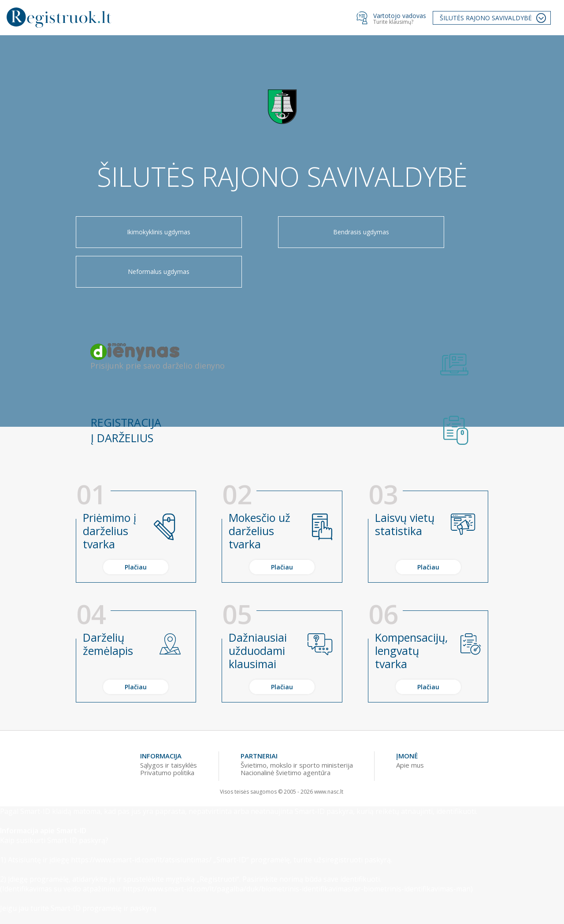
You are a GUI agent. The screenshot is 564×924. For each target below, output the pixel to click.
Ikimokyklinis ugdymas (132, 238)
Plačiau (136, 539)
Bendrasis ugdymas (282, 238)
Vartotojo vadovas (400, 16)
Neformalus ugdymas (432, 238)
